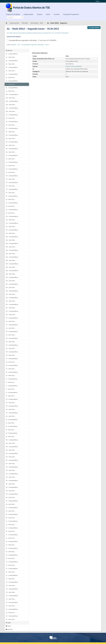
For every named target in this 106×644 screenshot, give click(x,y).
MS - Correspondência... (12, 277)
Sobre (48, 14)
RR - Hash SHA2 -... (11, 484)
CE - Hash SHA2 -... (11, 159)
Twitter (8, 626)
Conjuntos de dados (13, 14)
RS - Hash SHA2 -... (11, 504)
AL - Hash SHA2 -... (11, 78)
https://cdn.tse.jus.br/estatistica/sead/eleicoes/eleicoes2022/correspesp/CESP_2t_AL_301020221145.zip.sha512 (39, 33)
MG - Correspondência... (12, 257)
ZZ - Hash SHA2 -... (11, 606)
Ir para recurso (94, 28)
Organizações (28, 14)
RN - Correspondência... (12, 440)
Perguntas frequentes (71, 14)
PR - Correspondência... (12, 399)
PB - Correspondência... (12, 338)
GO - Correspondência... (12, 216)
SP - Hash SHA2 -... (11, 565)
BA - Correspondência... (12, 135)
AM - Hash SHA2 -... (11, 98)
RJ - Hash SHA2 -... (11, 423)
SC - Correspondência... (12, 521)
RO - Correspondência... (12, 460)
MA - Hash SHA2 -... (11, 240)
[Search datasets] (15, 17)
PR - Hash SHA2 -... (11, 403)
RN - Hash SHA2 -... (11, 443)
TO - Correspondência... (12, 582)
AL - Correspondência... (12, 74)
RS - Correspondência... (12, 501)
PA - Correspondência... (12, 318)
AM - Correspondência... (12, 94)
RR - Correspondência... (12, 481)
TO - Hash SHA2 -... (11, 585)
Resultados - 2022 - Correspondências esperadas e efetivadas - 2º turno (30, 45)
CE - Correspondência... (12, 155)
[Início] (7, 23)
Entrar (98, 1)
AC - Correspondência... (12, 54)
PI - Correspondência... (12, 379)
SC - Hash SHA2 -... (11, 525)
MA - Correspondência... (12, 237)
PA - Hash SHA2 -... (11, 321)
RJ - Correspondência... (12, 420)
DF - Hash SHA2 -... (11, 179)
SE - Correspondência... (12, 541)
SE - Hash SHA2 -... (11, 545)
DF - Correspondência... (12, 176)
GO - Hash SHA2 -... (11, 220)
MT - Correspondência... (12, 298)
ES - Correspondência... (12, 196)
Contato (57, 14)
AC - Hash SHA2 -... (11, 57)
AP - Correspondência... (12, 115)
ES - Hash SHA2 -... (11, 199)
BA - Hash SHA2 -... (11, 138)
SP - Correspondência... (12, 562)
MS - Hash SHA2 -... (11, 281)
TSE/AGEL (25, 23)
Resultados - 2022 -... (38, 23)
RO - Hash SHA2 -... (11, 464)
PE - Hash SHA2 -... (11, 362)
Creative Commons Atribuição (74, 66)
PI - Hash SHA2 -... (11, 382)
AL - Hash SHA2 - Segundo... (58, 23)
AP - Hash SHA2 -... (11, 118)
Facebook (9, 629)
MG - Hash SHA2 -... (11, 260)
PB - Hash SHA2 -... (11, 342)
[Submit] (22, 17)
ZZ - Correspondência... (12, 602)
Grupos (40, 14)
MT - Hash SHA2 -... (11, 301)
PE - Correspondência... (12, 359)
